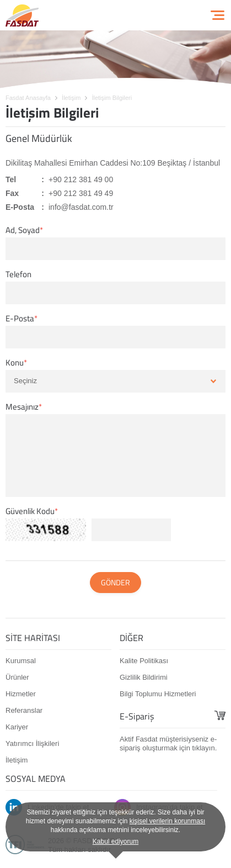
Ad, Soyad (23, 230)
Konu (15, 363)
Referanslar (24, 710)
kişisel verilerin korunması (167, 821)
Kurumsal (21, 661)
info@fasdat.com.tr (81, 207)
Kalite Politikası (144, 661)
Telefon (18, 274)
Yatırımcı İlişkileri (32, 743)
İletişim (17, 760)
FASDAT (22, 15)
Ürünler (17, 677)
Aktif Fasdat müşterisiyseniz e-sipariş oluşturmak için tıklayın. (168, 743)
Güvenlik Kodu (30, 511)
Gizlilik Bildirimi (144, 677)
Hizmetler (21, 694)
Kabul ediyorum (115, 841)
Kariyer (17, 727)
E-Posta (20, 319)
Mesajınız (22, 407)
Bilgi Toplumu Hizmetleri (158, 694)
